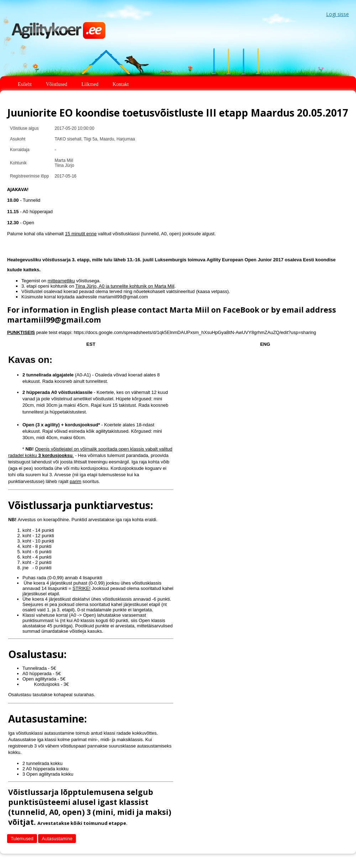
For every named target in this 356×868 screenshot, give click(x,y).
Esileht (25, 84)
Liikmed (90, 84)
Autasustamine (57, 839)
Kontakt (121, 84)
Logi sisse (337, 14)
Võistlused (57, 84)
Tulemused (22, 839)
